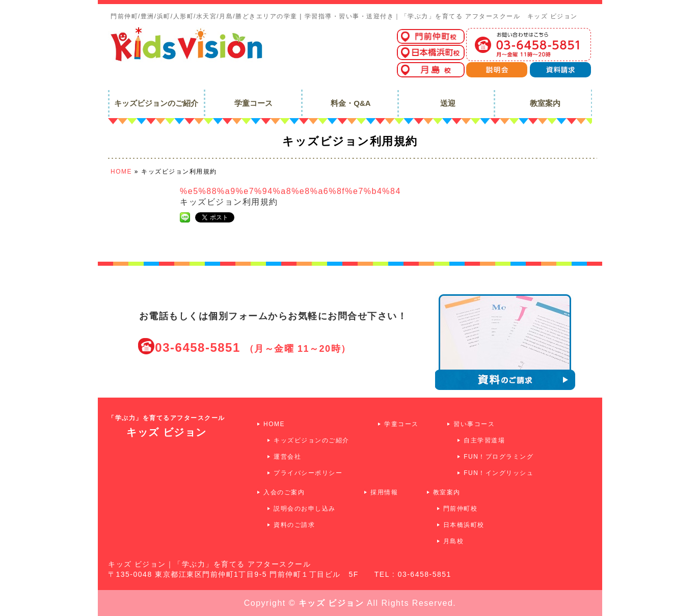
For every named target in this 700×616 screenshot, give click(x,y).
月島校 (454, 541)
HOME (274, 424)
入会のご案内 (284, 492)
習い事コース (474, 424)
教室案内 (447, 492)
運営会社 (287, 457)
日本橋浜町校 (464, 525)
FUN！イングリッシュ (499, 473)
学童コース (401, 424)
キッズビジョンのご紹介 (312, 440)
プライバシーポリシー (308, 473)
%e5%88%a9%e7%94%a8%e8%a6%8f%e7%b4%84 (290, 191)
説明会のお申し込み (305, 509)
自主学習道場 (484, 440)
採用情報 (384, 492)
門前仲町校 (461, 509)
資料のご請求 (294, 525)
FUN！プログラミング (499, 457)
